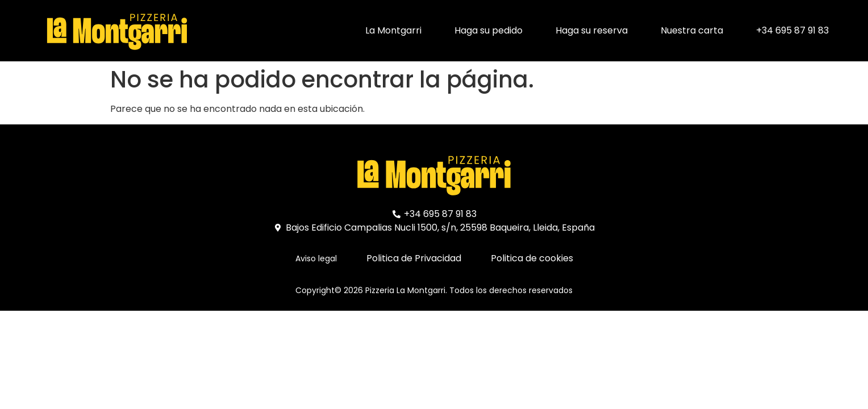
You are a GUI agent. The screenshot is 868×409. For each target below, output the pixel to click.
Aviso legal (316, 258)
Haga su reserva (592, 30)
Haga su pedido (489, 30)
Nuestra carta (692, 30)
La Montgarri (393, 30)
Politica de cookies (532, 258)
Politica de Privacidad (414, 258)
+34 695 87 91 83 (792, 30)
